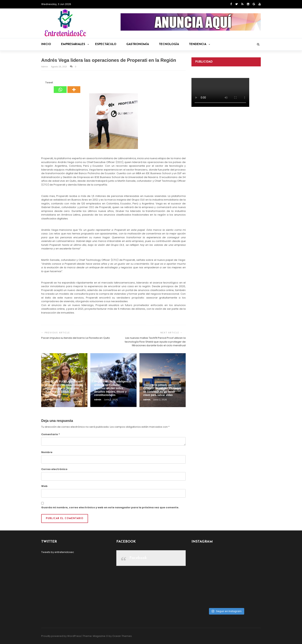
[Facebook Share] (42, 83)
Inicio (46, 44)
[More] (74, 87)
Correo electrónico (54, 469)
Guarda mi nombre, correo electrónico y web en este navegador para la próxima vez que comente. (110, 507)
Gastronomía (138, 44)
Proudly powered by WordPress (61, 636)
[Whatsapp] (60, 87)
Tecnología (169, 44)
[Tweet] (44, 83)
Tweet (49, 82)
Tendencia (200, 44)
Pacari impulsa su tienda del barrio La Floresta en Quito (76, 338)
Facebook (138, 558)
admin (45, 67)
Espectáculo (106, 44)
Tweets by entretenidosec (58, 552)
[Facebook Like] (43, 83)
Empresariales (75, 44)
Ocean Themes (122, 636)
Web (44, 486)
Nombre (47, 452)
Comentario (51, 434)
